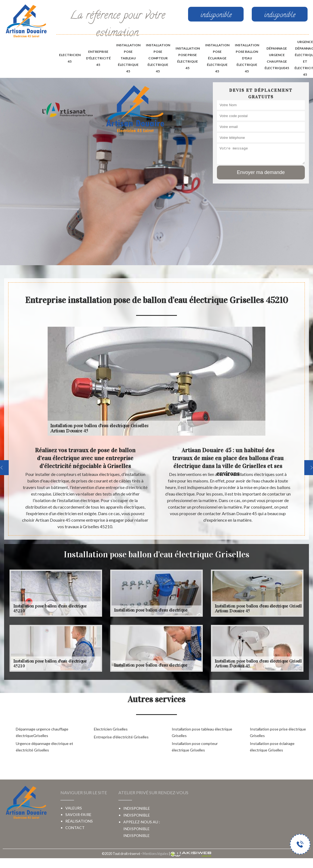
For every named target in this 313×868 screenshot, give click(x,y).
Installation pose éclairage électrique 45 (217, 58)
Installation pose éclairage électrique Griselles (272, 747)
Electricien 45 (70, 58)
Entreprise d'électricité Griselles (121, 737)
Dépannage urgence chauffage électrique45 (277, 58)
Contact (75, 828)
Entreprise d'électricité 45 (98, 58)
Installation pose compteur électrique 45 (158, 58)
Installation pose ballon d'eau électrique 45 (247, 58)
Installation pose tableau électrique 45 (128, 58)
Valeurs (74, 808)
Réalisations (79, 821)
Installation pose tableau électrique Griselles (202, 732)
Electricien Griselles (111, 729)
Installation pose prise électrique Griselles (278, 732)
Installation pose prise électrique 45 (188, 58)
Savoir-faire (78, 814)
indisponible (136, 829)
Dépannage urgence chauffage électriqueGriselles (42, 732)
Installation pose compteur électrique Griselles (195, 747)
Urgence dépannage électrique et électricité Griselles (45, 747)
